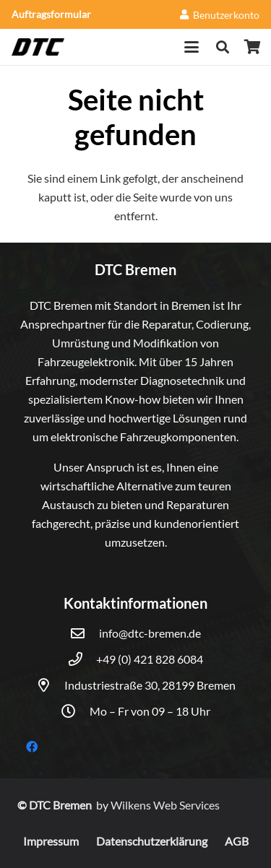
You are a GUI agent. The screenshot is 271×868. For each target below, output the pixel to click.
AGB (237, 841)
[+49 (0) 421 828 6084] (82, 659)
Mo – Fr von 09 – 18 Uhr (150, 711)
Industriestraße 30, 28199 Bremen (150, 685)
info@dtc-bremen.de (150, 633)
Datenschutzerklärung (152, 841)
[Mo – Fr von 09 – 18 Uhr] (75, 711)
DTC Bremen (61, 805)
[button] (192, 47)
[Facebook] (32, 747)
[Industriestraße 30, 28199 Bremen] (50, 685)
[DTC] (38, 47)
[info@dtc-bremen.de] (85, 633)
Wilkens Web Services (165, 805)
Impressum (51, 841)
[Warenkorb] (253, 47)
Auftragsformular (51, 14)
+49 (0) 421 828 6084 (150, 659)
